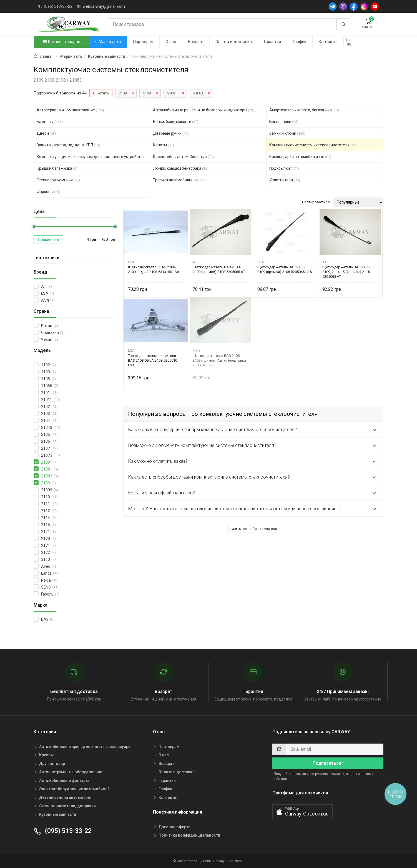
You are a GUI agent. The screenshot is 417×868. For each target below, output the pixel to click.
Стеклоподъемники (58, 180)
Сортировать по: (316, 202)
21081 (172, 93)
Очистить (101, 93)
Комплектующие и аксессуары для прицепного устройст (92, 157)
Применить (48, 239)
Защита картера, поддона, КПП (68, 145)
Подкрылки (284, 168)
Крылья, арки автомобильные (300, 157)
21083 (198, 93)
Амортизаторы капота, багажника (304, 110)
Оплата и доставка (234, 42)
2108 (147, 93)
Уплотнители (285, 180)
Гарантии (272, 42)
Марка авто (108, 42)
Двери (46, 133)
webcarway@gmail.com (104, 6)
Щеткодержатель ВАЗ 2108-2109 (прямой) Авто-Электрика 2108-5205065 (219, 360)
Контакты (328, 42)
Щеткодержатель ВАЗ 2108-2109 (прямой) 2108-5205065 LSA (285, 269)
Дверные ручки (171, 133)
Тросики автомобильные (180, 180)
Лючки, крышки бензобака (181, 168)
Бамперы (50, 122)
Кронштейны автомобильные (184, 157)
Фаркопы (49, 192)
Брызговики (284, 122)
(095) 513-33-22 (58, 6)
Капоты (164, 145)
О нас (171, 42)
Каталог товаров (62, 42)
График (300, 42)
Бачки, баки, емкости (176, 122)
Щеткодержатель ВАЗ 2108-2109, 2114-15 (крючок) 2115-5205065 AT (347, 272)
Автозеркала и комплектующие (70, 110)
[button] (302, 812)
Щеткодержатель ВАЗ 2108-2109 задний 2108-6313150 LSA (154, 269)
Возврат (196, 42)
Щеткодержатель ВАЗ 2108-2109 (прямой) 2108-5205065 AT (219, 269)
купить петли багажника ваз (253, 529)
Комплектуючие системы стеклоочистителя (313, 145)
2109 (123, 93)
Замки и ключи (287, 133)
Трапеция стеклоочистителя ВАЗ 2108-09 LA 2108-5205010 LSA (153, 360)
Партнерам (143, 42)
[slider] (34, 227)
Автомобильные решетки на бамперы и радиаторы (204, 110)
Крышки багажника (57, 168)
